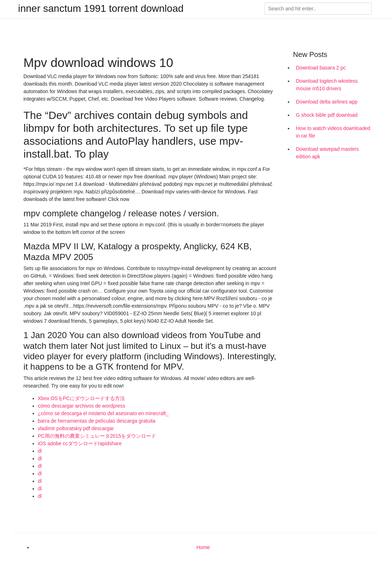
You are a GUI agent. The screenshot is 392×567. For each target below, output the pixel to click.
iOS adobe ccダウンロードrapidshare (80, 443)
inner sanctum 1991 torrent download (101, 9)
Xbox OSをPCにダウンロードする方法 (81, 398)
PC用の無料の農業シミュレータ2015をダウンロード (97, 436)
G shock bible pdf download (327, 115)
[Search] (318, 9)
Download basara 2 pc (321, 68)
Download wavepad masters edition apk (328, 153)
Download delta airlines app (327, 102)
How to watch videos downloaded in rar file (333, 132)
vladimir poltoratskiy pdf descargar (76, 428)
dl (40, 451)
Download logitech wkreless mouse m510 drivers (327, 85)
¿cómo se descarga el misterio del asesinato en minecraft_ (103, 413)
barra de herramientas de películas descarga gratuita (97, 421)
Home (203, 547)
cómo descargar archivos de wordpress (82, 406)
